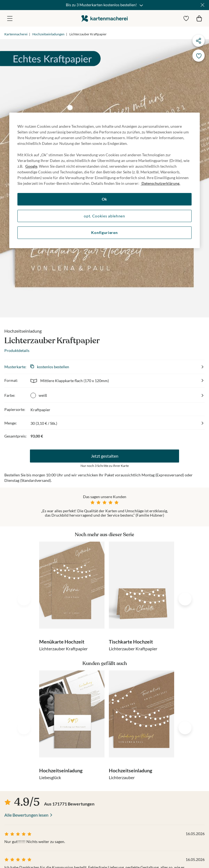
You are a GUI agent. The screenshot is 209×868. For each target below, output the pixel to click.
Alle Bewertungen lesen (26, 815)
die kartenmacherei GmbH (104, 18)
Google (31, 166)
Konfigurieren (104, 232)
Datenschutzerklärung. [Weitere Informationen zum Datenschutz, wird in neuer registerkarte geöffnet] (160, 183)
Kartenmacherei (16, 34)
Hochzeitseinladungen (48, 34)
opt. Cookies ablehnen (104, 216)
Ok (104, 199)
